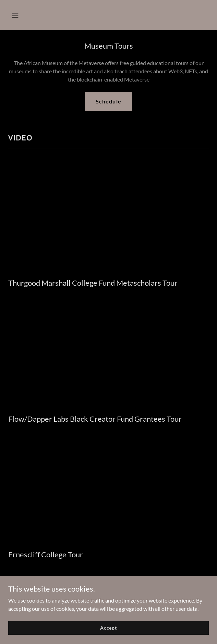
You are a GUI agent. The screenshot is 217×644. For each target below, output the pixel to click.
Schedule (108, 101)
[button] (23, 15)
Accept (109, 628)
